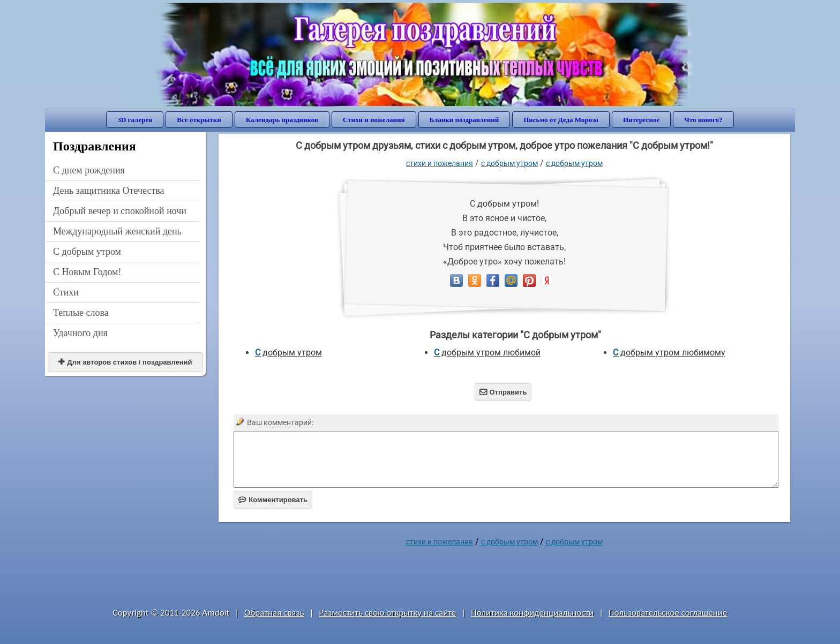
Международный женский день (117, 231)
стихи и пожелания (440, 163)
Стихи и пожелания (374, 120)
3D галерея (135, 120)
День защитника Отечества (109, 191)
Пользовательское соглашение (668, 613)
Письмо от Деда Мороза (561, 120)
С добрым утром (87, 252)
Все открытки (199, 120)
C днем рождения (89, 170)
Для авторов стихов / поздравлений (125, 362)
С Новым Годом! (87, 272)
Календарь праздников (282, 120)
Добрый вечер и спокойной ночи (120, 211)
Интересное (641, 120)
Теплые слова (81, 313)
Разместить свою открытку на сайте (387, 613)
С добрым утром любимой (487, 353)
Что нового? (703, 120)
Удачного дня (80, 333)
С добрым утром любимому (669, 353)
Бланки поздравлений (464, 120)
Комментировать (273, 500)
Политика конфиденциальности (532, 613)
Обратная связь (274, 613)
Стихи (66, 292)
